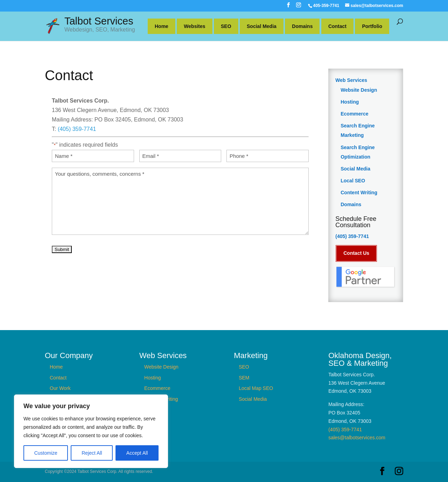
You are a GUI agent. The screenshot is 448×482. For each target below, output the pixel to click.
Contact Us (356, 253)
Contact (337, 26)
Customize (46, 453)
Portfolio (372, 26)
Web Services (351, 80)
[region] (91, 431)
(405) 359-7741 (77, 129)
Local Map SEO (256, 388)
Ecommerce (354, 114)
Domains (302, 26)
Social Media (262, 26)
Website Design (359, 90)
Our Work (60, 388)
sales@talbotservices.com (357, 438)
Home (162, 26)
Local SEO (353, 181)
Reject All (92, 453)
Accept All (137, 453)
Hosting (350, 102)
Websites (194, 26)
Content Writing (359, 193)
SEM (244, 377)
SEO (226, 26)
